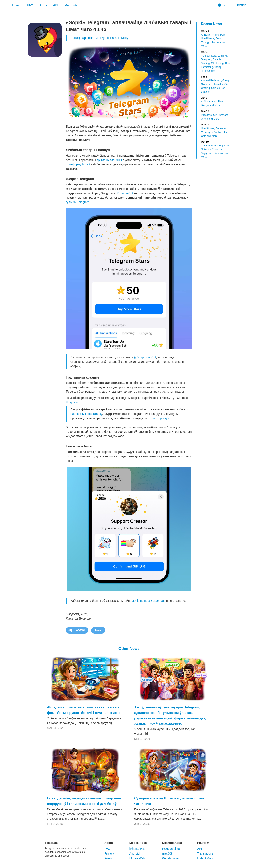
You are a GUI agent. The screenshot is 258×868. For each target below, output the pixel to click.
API (56, 5)
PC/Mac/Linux (171, 849)
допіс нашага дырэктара (149, 601)
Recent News (211, 24)
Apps (43, 5)
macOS (167, 853)
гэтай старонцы (158, 418)
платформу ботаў (78, 164)
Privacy (109, 853)
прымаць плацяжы (109, 160)
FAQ (30, 5)
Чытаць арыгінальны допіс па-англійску (99, 38)
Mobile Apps (138, 843)
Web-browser (171, 858)
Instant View (205, 858)
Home (16, 5)
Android (134, 853)
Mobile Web (137, 858)
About (109, 843)
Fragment (72, 402)
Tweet (98, 630)
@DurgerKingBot (145, 357)
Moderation (72, 5)
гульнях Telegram (78, 202)
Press (108, 858)
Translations (205, 853)
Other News (129, 649)
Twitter (239, 5)
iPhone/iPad (137, 849)
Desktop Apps (172, 843)
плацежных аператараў (86, 414)
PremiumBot (125, 193)
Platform (203, 843)
